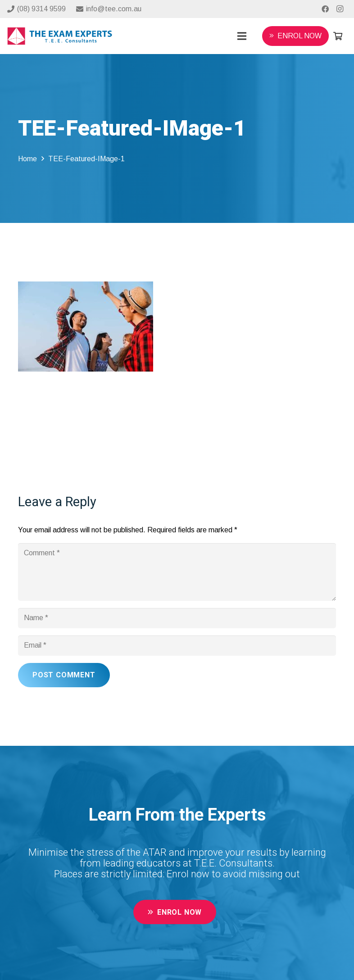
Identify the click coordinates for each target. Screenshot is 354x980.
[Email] (177, 646)
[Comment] (177, 572)
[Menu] (242, 36)
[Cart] (338, 36)
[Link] (60, 36)
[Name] (177, 618)
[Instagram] (340, 9)
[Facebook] (325, 9)
